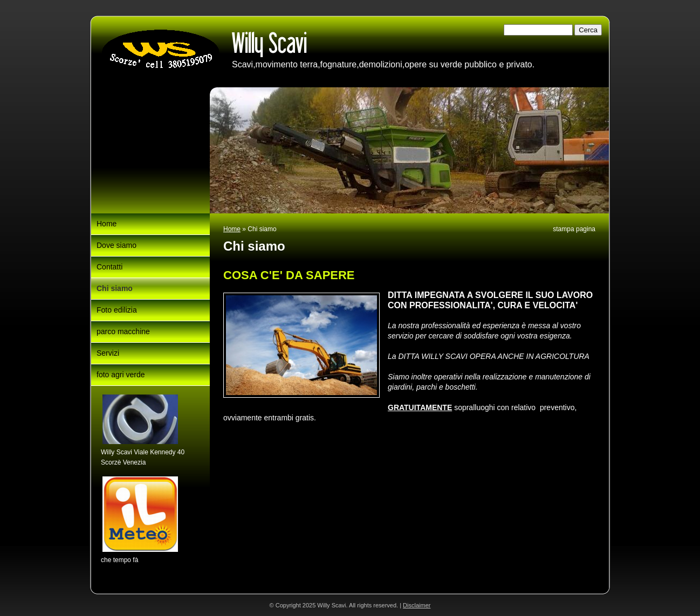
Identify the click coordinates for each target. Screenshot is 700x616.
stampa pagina (574, 229)
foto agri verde (121, 375)
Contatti (109, 267)
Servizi (108, 353)
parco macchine (123, 331)
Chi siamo (115, 288)
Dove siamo (116, 245)
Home (232, 229)
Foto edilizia (117, 310)
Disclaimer (417, 605)
